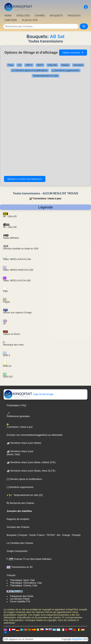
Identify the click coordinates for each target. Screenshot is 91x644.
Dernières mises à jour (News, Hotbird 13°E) (31, 462)
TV (19, 65)
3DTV (40, 65)
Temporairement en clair (45, 76)
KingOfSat (77, 639)
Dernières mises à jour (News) (24, 443)
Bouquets (12, 535)
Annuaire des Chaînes (18, 527)
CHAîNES (40, 16)
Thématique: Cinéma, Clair (24, 586)
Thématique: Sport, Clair (22, 580)
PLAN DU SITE (30, 20)
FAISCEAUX (74, 16)
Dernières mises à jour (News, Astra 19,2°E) (31, 471)
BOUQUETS (56, 16)
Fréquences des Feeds (22, 596)
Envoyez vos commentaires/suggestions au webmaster (35, 435)
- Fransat (75, 535)
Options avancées (73, 53)
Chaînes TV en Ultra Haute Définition (29, 559)
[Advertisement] (45, 127)
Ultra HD (52, 65)
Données (78, 65)
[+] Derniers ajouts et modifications (30, 70)
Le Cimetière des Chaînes (20, 543)
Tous (11, 65)
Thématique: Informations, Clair (26, 583)
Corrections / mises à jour (47, 199)
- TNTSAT (50, 535)
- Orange (65, 535)
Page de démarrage (29, 394)
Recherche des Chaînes (20, 503)
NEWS (8, 16)
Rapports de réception (18, 519)
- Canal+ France (36, 535)
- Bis (58, 535)
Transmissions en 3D (20, 567)
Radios (65, 65)
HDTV (29, 65)
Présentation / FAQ (16, 405)
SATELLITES (23, 16)
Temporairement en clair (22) (25, 495)
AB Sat (57, 36)
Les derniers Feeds (20, 599)
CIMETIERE (11, 20)
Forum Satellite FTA (20, 602)
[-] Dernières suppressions (66, 70)
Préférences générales (18, 415)
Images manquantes (17, 551)
